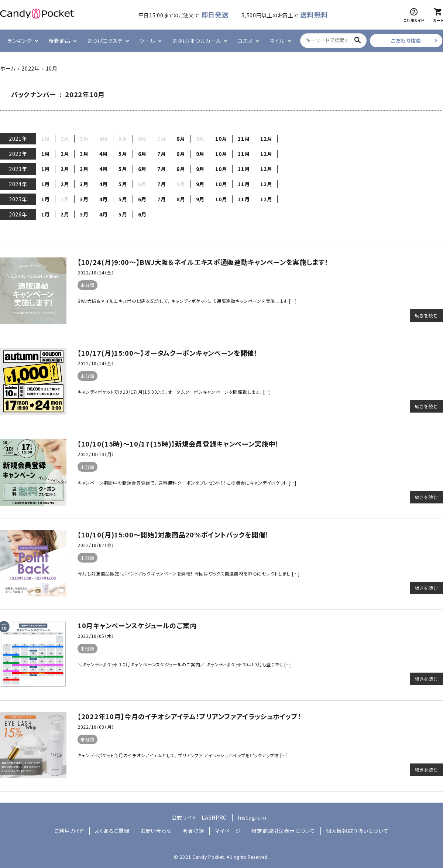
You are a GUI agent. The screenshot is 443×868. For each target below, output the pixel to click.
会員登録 (193, 831)
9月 (200, 154)
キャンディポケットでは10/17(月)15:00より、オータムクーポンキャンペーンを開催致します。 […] (174, 392)
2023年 (18, 169)
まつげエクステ (105, 41)
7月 (162, 154)
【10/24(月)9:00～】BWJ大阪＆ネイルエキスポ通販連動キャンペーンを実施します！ (203, 262)
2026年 (18, 214)
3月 (84, 154)
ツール (147, 41)
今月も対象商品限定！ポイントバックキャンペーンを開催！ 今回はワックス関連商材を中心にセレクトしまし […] (189, 573)
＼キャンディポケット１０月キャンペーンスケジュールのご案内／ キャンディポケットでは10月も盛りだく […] (185, 664)
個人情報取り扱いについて (357, 831)
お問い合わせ (156, 831)
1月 (46, 154)
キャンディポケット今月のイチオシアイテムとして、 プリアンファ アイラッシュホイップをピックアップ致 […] (183, 755)
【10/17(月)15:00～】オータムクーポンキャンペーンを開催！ (168, 353)
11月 (244, 139)
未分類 (87, 285)
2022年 (18, 154)
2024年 (18, 184)
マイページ (228, 831)
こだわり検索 (406, 41)
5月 (123, 154)
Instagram (252, 817)
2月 (65, 154)
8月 (181, 139)
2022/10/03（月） (96, 727)
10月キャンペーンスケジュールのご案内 (137, 625)
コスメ (245, 41)
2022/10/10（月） (96, 454)
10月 (221, 139)
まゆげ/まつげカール (196, 41)
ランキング (20, 41)
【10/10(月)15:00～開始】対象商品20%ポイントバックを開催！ (173, 534)
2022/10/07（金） (96, 545)
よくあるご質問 (112, 831)
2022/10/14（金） (96, 272)
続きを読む (426, 315)
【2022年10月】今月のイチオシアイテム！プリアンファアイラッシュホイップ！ (189, 716)
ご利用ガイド (69, 831)
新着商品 (60, 41)
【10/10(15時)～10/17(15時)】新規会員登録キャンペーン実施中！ (178, 444)
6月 (142, 154)
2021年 (18, 139)
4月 (104, 154)
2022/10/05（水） (96, 636)
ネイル (277, 41)
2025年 (18, 199)
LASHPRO (214, 817)
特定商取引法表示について (283, 831)
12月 (266, 139)
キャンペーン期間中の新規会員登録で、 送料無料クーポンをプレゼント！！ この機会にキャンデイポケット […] (187, 483)
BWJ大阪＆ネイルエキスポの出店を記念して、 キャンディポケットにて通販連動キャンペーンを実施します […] (187, 301)
